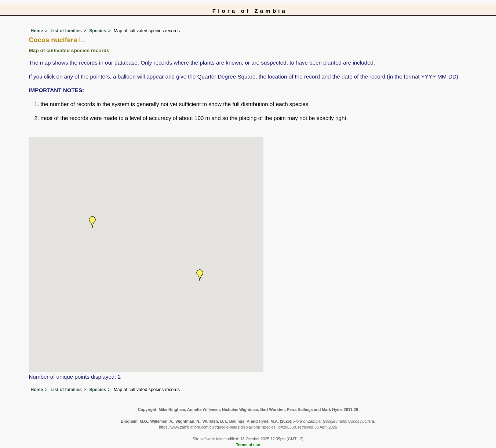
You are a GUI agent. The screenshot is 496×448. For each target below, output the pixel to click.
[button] (200, 275)
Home (37, 31)
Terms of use (248, 445)
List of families (66, 31)
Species (98, 31)
